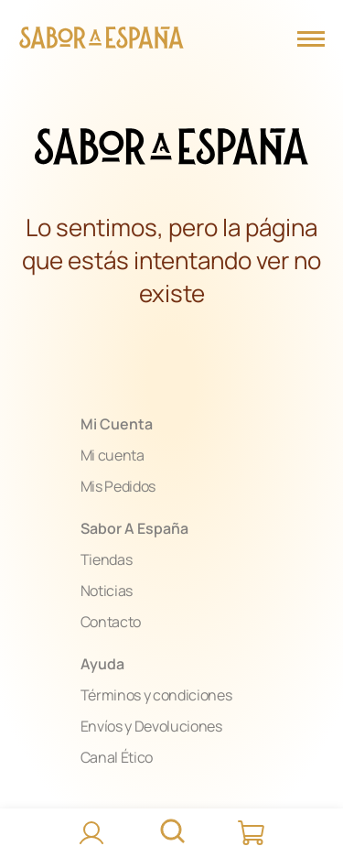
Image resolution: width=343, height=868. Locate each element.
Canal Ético (117, 757)
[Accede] (91, 833)
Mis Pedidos (118, 486)
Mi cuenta (113, 455)
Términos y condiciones (156, 695)
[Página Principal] (102, 40)
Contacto (111, 622)
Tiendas (107, 559)
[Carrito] (252, 833)
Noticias (107, 591)
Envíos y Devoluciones (151, 726)
